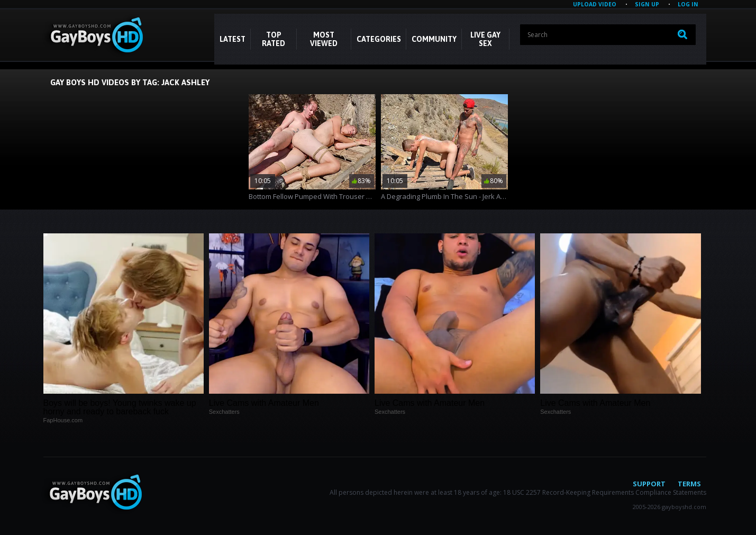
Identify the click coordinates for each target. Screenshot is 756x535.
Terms (689, 484)
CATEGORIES (379, 39)
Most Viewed (324, 39)
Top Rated (274, 39)
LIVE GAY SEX (485, 39)
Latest (233, 39)
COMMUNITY (434, 39)
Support (649, 484)
